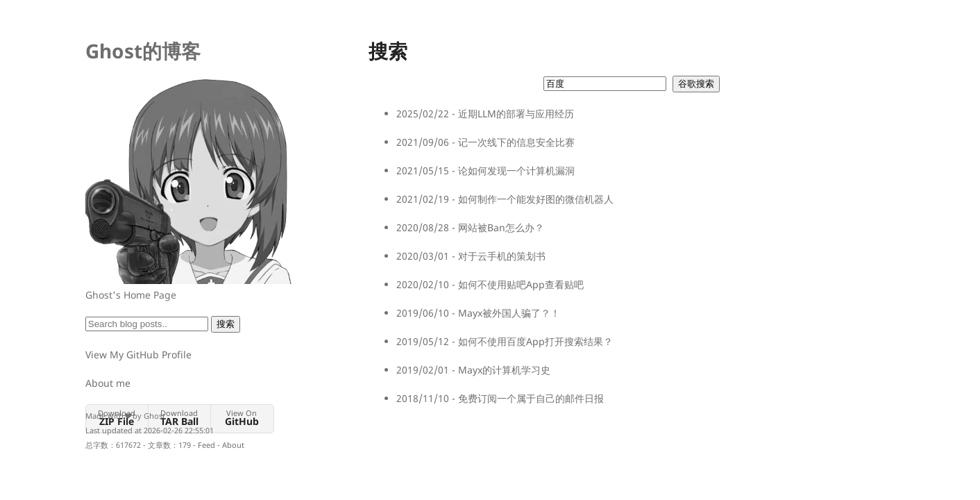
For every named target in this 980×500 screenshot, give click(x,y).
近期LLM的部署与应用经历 (516, 114)
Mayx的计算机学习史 (504, 370)
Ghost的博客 (143, 51)
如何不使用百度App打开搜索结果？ (535, 341)
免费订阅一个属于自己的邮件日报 (531, 398)
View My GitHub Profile (138, 355)
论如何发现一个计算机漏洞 (516, 170)
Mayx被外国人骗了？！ (509, 313)
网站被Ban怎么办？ (501, 227)
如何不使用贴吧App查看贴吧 (521, 284)
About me (108, 383)
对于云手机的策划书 (502, 256)
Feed (206, 445)
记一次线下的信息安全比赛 (516, 142)
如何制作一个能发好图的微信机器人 (536, 199)
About (233, 445)
